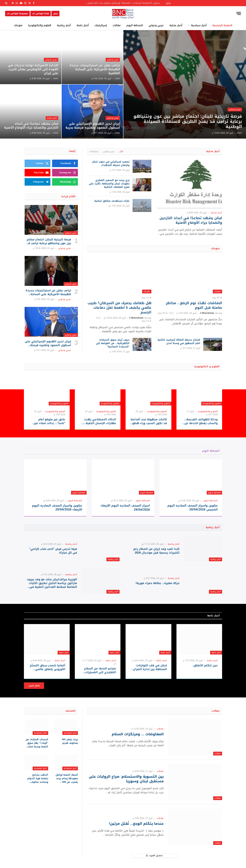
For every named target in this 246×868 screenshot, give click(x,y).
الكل (121, 151)
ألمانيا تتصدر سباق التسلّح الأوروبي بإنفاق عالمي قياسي (47, 667)
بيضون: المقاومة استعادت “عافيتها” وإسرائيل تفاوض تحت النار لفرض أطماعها (121, 3)
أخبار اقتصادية (70, 733)
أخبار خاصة (83, 25)
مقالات (117, 25)
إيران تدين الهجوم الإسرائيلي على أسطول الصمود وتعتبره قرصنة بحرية (93, 126)
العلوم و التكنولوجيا (207, 367)
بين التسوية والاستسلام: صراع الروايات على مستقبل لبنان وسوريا (126, 779)
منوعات (18, 25)
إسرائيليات (101, 25)
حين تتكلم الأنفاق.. (205, 665)
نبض (55, 14)
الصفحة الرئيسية (222, 25)
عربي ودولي (156, 25)
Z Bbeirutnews (207, 313)
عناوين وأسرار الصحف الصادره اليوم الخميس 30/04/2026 (193, 508)
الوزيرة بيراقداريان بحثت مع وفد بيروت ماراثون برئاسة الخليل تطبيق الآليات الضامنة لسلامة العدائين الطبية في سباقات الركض (52, 583)
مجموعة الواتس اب (17, 14)
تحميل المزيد (154, 856)
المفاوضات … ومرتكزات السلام (138, 734)
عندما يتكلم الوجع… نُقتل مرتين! (136, 824)
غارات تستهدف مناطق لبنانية (112, 201)
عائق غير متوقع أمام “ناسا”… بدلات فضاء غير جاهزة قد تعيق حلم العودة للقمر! (47, 421)
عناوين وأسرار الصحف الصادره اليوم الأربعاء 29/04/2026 (57, 508)
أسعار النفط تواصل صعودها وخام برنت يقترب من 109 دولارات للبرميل (67, 778)
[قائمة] (239, 13)
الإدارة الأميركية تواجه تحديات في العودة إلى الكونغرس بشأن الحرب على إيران (33, 69)
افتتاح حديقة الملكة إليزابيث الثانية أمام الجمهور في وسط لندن (179, 342)
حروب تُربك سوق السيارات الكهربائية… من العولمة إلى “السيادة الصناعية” (113, 343)
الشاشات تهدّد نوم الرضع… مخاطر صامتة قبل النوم (194, 305)
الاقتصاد (70, 711)
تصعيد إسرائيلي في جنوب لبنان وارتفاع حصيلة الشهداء (111, 164)
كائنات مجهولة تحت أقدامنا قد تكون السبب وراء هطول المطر (149, 421)
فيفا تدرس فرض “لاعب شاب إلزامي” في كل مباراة (53, 551)
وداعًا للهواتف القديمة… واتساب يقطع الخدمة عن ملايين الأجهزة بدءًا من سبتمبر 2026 (201, 421)
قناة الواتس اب (41, 14)
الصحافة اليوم (135, 25)
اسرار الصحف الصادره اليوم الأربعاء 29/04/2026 (125, 508)
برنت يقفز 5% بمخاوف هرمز (70, 741)
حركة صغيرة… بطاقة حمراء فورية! (158, 583)
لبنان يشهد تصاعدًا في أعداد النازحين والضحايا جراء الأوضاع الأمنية (31, 126)
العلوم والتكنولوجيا (40, 25)
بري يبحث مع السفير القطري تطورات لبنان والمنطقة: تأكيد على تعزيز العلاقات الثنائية (109, 184)
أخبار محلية (176, 25)
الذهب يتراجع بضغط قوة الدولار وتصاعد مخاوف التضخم (38, 778)
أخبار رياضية (64, 25)
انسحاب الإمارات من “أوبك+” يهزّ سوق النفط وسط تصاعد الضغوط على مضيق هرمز (37, 743)
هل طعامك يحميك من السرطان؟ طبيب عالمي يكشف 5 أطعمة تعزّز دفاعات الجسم (119, 308)
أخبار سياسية (199, 25)
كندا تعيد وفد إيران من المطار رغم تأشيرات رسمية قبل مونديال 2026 (156, 551)
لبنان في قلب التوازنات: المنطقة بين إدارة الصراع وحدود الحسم (150, 667)
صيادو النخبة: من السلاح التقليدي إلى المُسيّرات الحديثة (100, 670)
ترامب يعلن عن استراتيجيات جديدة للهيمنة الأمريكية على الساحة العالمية (95, 69)
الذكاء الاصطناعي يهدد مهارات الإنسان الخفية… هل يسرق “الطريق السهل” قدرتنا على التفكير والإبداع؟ (98, 421)
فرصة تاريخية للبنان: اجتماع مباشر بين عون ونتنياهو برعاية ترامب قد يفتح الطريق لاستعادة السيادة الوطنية (188, 121)
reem (239, 133)
